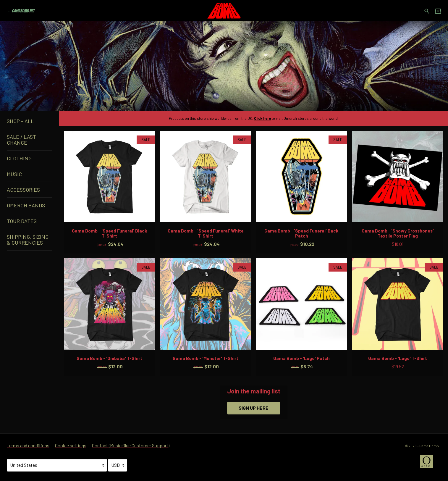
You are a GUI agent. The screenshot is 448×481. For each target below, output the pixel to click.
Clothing (19, 158)
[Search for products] (427, 10)
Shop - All (20, 121)
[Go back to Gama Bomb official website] (21, 11)
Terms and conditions (28, 445)
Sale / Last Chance (21, 140)
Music (14, 174)
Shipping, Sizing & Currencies (28, 240)
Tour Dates (22, 221)
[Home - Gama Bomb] (224, 11)
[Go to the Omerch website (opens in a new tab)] (429, 464)
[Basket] (438, 11)
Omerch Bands (26, 205)
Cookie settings (71, 445)
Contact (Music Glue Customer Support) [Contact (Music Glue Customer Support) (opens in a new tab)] (131, 445)
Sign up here (254, 408)
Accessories (23, 190)
